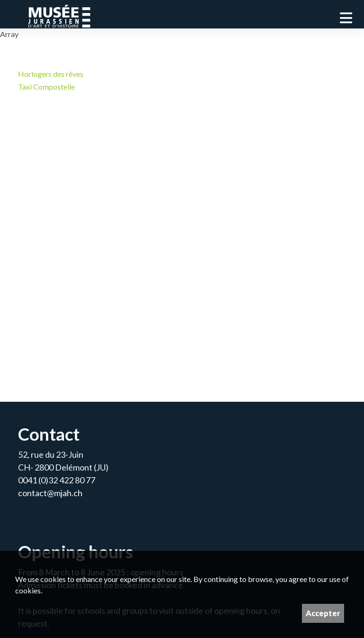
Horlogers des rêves (51, 74)
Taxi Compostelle (46, 87)
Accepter (323, 613)
